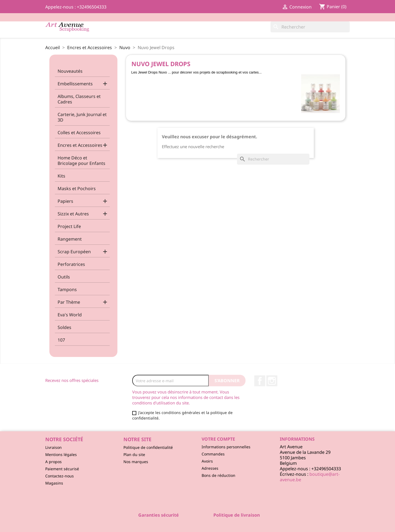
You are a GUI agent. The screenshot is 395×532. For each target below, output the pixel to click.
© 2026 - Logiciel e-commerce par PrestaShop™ (198, 525)
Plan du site (134, 454)
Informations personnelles (226, 447)
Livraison (53, 447)
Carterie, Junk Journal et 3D (82, 117)
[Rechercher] (310, 27)
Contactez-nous (60, 476)
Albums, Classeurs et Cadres (79, 99)
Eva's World (70, 315)
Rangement (70, 239)
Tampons (67, 289)
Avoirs (207, 461)
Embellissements (75, 84)
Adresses (210, 468)
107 (61, 340)
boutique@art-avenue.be (310, 477)
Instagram (272, 381)
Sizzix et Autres (73, 214)
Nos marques (136, 462)
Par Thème (69, 302)
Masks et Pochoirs (77, 188)
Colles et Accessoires (79, 133)
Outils (64, 277)
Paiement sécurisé (62, 469)
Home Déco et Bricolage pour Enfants (81, 161)
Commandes (213, 454)
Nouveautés (70, 71)
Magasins (54, 483)
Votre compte (218, 439)
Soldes (64, 327)
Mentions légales (61, 454)
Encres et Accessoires (80, 145)
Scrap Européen (74, 252)
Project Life (69, 226)
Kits (61, 176)
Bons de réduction (218, 475)
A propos (53, 462)
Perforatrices (71, 264)
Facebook (260, 381)
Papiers (65, 201)
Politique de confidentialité (148, 447)
